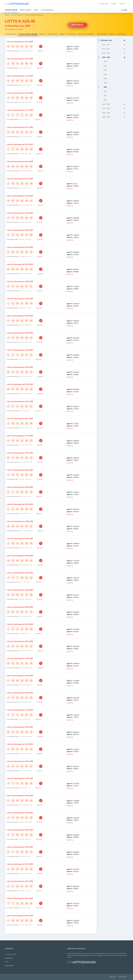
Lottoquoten (52, 34)
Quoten (70, 52)
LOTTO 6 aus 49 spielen (86, 34)
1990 (105, 100)
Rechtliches (121, 34)
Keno (36, 10)
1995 (105, 79)
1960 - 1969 (114, 113)
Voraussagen (102, 34)
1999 (105, 62)
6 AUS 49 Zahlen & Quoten (28, 34)
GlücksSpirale (47, 10)
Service (122, 4)
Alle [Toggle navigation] (124, 10)
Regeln (112, 34)
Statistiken (71, 34)
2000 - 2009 (114, 53)
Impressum (113, 977)
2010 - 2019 (114, 49)
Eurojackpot (25, 10)
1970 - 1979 (114, 109)
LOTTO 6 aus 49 (11, 10)
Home (7, 15)
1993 (105, 87)
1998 (105, 66)
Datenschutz (123, 977)
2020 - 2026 (114, 45)
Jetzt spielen (77, 25)
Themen (114, 4)
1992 (105, 91)
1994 (105, 83)
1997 (105, 70)
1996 (105, 74)
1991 (105, 96)
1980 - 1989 (114, 104)
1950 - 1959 (114, 117)
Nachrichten (104, 4)
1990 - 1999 (114, 57)
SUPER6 (62, 34)
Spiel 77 (42, 34)
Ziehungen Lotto (113, 40)
